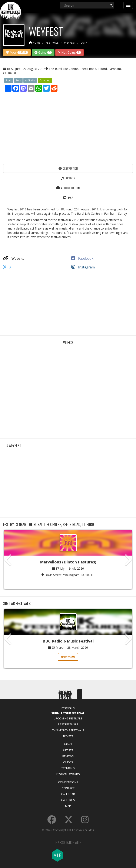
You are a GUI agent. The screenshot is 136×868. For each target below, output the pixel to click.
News (68, 744)
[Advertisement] (68, 127)
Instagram (83, 267)
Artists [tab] (68, 178)
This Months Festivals (68, 730)
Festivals (68, 708)
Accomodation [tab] (68, 188)
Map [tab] (68, 198)
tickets (68, 657)
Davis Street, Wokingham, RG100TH (70, 575)
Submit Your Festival (68, 713)
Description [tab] (68, 168)
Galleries (68, 800)
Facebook (82, 258)
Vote (17, 52)
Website (14, 258)
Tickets (68, 736)
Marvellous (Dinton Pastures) (68, 562)
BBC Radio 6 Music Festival (68, 641)
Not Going (69, 52)
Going (43, 52)
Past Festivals (68, 724)
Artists (68, 750)
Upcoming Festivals (68, 718)
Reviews (68, 756)
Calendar (68, 794)
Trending (68, 768)
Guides (68, 762)
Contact (68, 788)
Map (68, 806)
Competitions (68, 782)
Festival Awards (68, 774)
